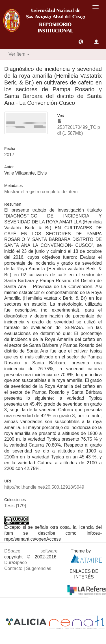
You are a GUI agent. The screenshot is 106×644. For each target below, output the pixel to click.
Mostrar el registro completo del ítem (41, 192)
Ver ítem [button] (19, 54)
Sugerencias (39, 568)
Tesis (9, 506)
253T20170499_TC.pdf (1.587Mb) (79, 127)
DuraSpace (16, 563)
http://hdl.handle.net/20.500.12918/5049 (44, 487)
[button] (81, 42)
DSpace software (31, 551)
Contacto (13, 568)
